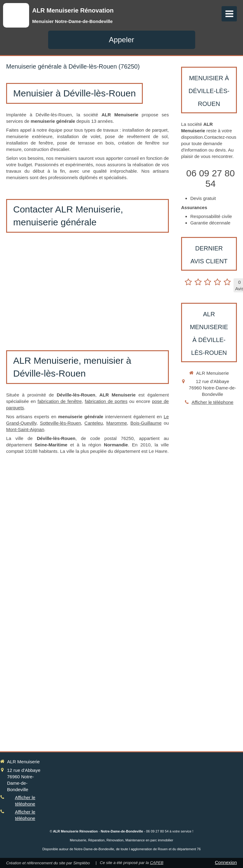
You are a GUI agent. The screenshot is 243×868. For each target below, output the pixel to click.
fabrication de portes (106, 401)
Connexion (226, 862)
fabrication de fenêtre (60, 401)
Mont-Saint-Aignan (25, 429)
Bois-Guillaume (146, 423)
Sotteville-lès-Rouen (60, 423)
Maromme (117, 423)
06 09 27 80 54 (211, 178)
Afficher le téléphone (213, 402)
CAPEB (157, 863)
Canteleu (94, 423)
